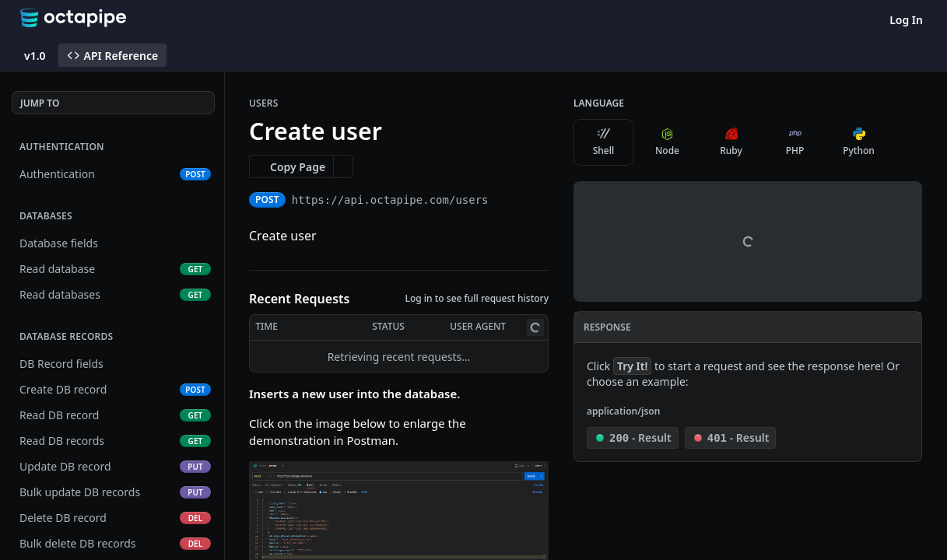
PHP (795, 142)
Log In (906, 20)
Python (859, 142)
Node (667, 142)
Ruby (731, 142)
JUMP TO (40, 103)
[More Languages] (904, 142)
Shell (604, 142)
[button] (399, 541)
